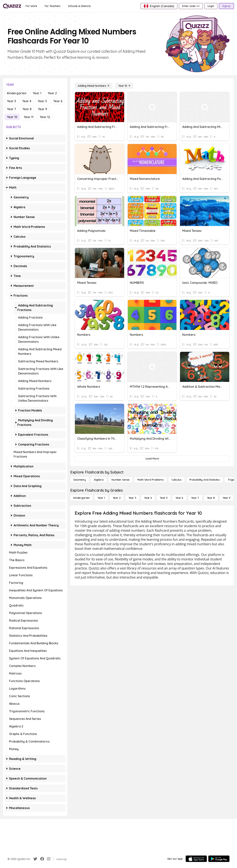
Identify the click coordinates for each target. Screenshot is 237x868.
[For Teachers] (53, 6)
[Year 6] (179, 498)
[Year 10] (124, 86)
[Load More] (152, 459)
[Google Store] (219, 859)
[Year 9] (227, 498)
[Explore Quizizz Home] (12, 6)
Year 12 (45, 117)
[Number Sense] (120, 480)
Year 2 (52, 93)
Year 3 (11, 101)
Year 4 (27, 101)
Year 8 (27, 109)
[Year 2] (117, 498)
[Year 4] (148, 498)
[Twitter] (35, 859)
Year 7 (12, 109)
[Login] (211, 6)
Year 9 (42, 109)
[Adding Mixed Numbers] (93, 86)
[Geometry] (80, 480)
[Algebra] (99, 480)
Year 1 (37, 93)
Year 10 (12, 117)
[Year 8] (211, 498)
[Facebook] (42, 859)
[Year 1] (101, 498)
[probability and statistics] (205, 480)
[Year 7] (195, 498)
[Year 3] (132, 498)
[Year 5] (164, 498)
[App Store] (196, 859)
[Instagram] (49, 859)
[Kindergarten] (82, 498)
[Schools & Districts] (79, 6)
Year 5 (42, 101)
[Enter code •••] (191, 6)
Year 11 (29, 117)
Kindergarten (17, 93)
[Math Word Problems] (150, 480)
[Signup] (226, 6)
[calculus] (177, 480)
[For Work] (31, 6)
